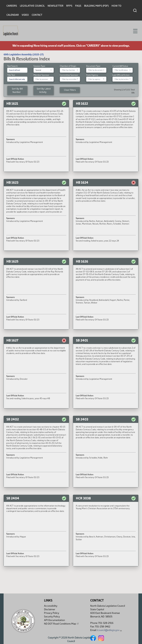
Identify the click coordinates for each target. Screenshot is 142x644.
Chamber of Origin (68, 66)
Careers (12, 6)
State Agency (92, 75)
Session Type (39, 66)
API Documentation (54, 620)
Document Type (93, 66)
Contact (37, 15)
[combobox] (44, 70)
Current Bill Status (120, 66)
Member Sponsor (41, 75)
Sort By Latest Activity (44, 90)
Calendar (13, 15)
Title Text (11, 75)
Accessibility (51, 606)
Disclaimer (50, 609)
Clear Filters (70, 90)
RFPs (69, 6)
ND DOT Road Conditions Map (62, 624)
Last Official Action (121, 75)
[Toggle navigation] (135, 31)
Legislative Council (32, 6)
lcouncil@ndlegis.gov (109, 630)
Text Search (12, 66)
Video (25, 15)
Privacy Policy (52, 613)
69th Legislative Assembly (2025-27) (24, 54)
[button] (36, 136)
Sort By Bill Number (17, 90)
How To (116, 6)
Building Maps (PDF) (96, 6)
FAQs (78, 6)
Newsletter (56, 6)
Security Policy (52, 617)
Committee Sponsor (69, 75)
